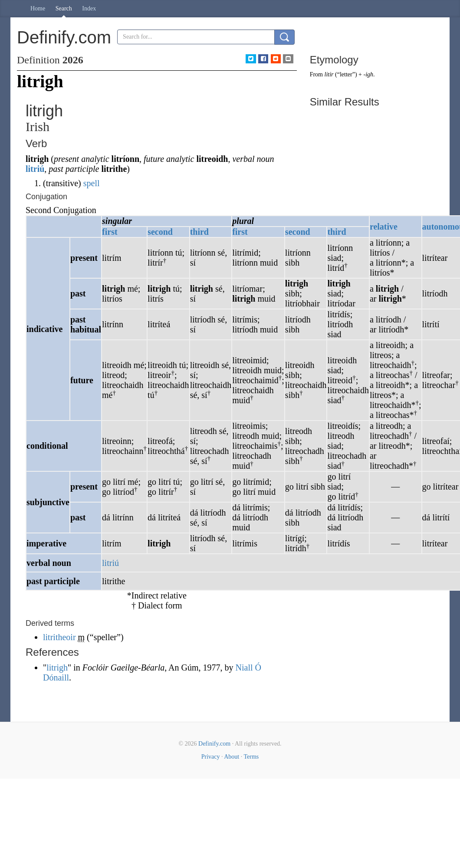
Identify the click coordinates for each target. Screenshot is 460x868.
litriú (35, 169)
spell (92, 183)
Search (64, 8)
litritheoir (59, 637)
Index (89, 8)
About (232, 757)
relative (384, 227)
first (110, 232)
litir (329, 74)
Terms (251, 757)
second (160, 232)
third (199, 232)
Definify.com (214, 744)
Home (38, 8)
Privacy (211, 757)
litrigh (57, 667)
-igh (368, 74)
